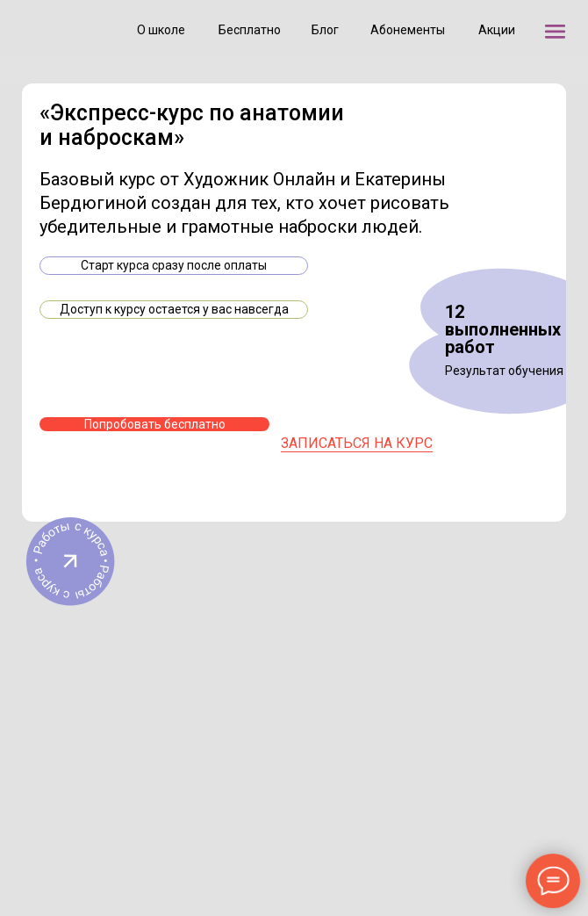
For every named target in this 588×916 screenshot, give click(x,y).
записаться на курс (357, 443)
